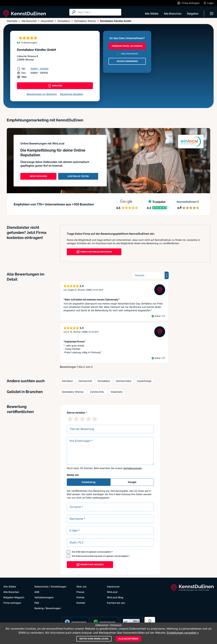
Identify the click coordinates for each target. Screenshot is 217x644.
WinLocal (112, 592)
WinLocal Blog (115, 597)
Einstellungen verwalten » (183, 633)
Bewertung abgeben (72, 94)
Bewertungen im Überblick (42, 94)
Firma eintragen (12, 603)
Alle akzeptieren (128, 639)
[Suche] (98, 12)
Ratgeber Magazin (14, 597)
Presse (80, 592)
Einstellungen (59, 587)
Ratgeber (193, 14)
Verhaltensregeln (132, 468)
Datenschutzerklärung (86, 556)
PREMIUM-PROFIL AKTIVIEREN (127, 46)
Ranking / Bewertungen (48, 608)
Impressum (113, 587)
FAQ (37, 603)
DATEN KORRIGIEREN (127, 61)
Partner (81, 597)
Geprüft (158, 316)
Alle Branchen (173, 14)
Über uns (82, 587)
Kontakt (81, 603)
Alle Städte (152, 14)
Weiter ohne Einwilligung (94, 639)
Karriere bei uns (116, 603)
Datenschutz (42, 587)
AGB (78, 552)
